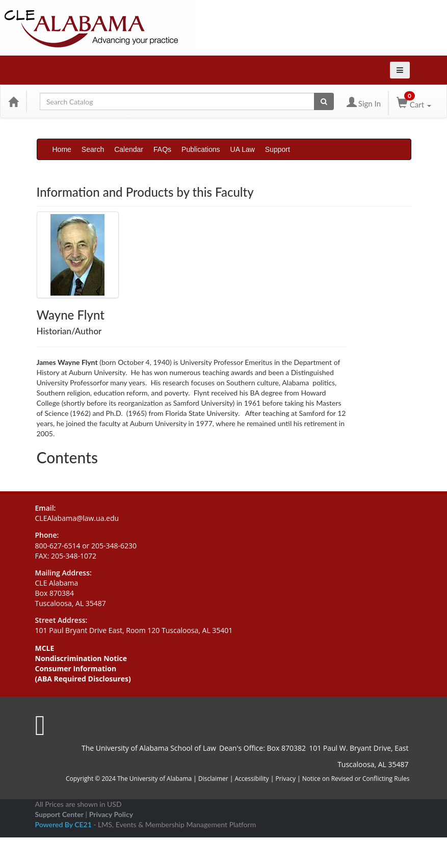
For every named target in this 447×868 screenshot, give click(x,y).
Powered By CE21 (64, 824)
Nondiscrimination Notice (81, 658)
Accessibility (252, 779)
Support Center (59, 814)
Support (278, 149)
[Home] (13, 101)
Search (93, 149)
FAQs (162, 149)
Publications (201, 149)
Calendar (129, 149)
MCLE (45, 648)
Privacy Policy (111, 814)
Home (62, 149)
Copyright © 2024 (91, 779)
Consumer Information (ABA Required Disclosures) (83, 674)
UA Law (243, 149)
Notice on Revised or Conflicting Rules (356, 779)
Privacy (285, 779)
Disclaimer (214, 779)
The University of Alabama (154, 779)
